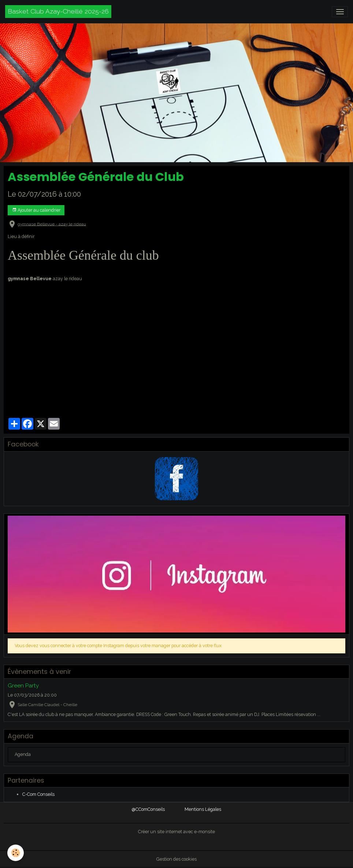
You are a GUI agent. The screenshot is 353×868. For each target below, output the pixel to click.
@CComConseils (148, 809)
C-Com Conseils (38, 794)
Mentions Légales (203, 809)
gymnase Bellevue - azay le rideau (52, 224)
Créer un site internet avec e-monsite (176, 832)
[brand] (58, 12)
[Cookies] (16, 853)
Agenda (23, 754)
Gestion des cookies (176, 859)
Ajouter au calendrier (36, 210)
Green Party (23, 686)
